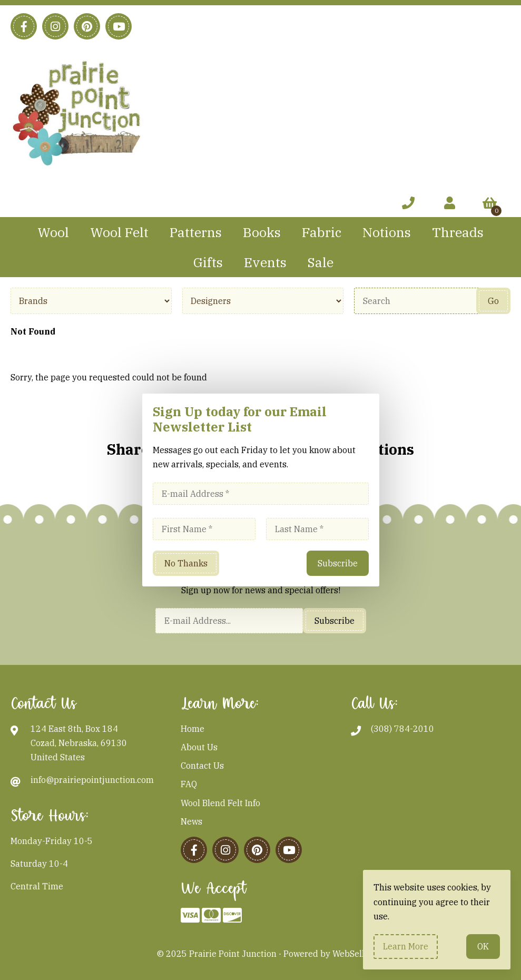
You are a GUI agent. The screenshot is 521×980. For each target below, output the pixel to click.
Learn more (406, 946)
